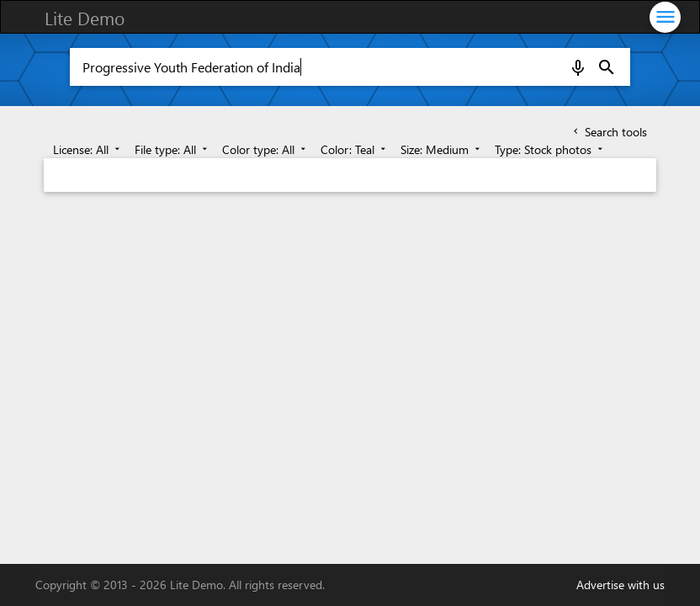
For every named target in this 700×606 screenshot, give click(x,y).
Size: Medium (442, 149)
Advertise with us (620, 585)
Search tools (609, 132)
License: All (88, 149)
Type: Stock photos (550, 149)
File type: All (172, 149)
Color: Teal (355, 149)
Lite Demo (85, 18)
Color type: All (265, 149)
